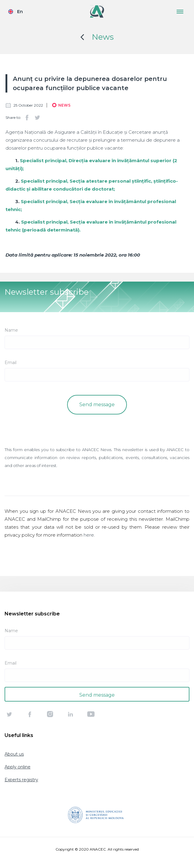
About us (14, 754)
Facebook (27, 118)
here (89, 535)
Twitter (37, 118)
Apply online (18, 767)
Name (11, 330)
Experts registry (21, 780)
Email (11, 363)
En (20, 11)
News (103, 37)
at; (112, 189)
